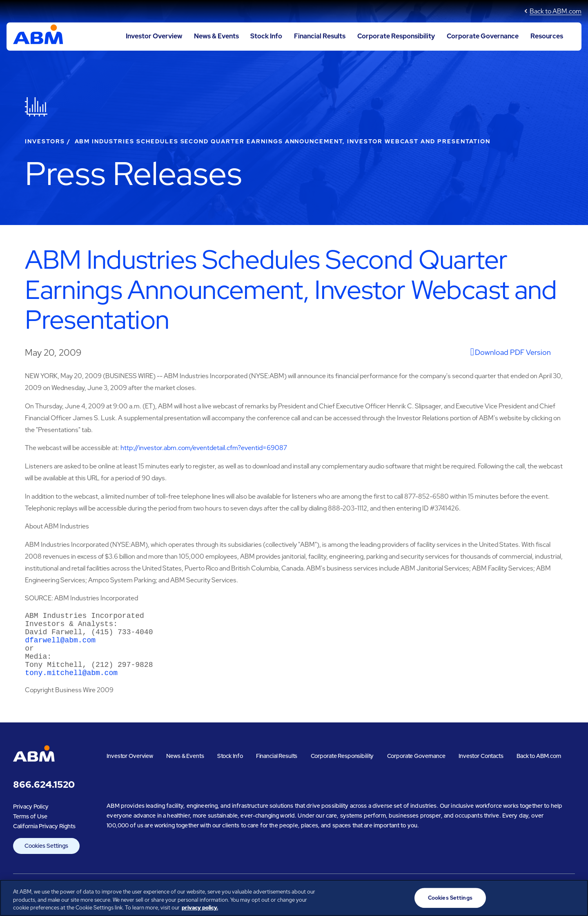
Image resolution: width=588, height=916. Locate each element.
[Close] (575, 897)
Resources (547, 36)
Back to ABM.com (556, 11)
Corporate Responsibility (396, 36)
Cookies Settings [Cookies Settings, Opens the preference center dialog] (450, 898)
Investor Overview (154, 36)
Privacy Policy (31, 820)
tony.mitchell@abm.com (71, 685)
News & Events (216, 36)
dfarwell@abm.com (60, 646)
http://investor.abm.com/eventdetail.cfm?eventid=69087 (204, 448)
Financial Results (320, 36)
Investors (45, 141)
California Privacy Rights (44, 839)
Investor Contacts (481, 769)
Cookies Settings (46, 859)
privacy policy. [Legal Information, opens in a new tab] (200, 908)
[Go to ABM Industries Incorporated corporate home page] (38, 36)
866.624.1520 (44, 798)
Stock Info (266, 36)
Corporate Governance (483, 36)
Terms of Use (30, 829)
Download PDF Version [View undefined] (513, 352)
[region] (294, 898)
